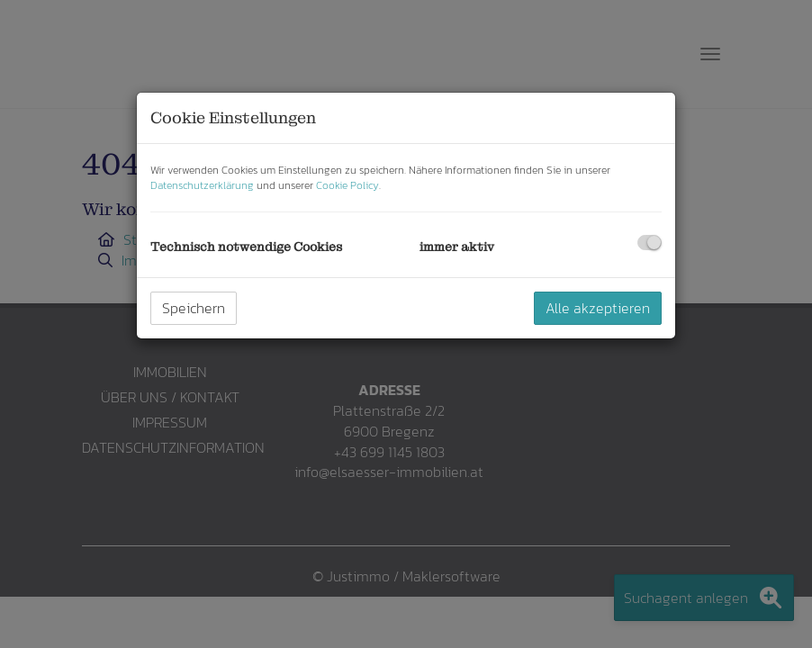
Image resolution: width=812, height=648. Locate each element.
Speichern (194, 308)
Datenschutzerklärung (202, 185)
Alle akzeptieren (598, 308)
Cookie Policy (347, 185)
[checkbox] (650, 243)
